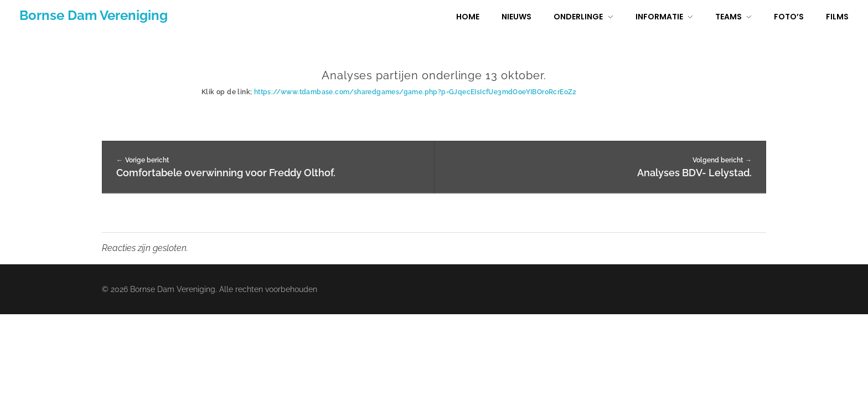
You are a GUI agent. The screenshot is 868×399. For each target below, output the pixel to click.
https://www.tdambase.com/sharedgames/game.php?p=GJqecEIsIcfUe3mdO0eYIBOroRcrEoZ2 (415, 92)
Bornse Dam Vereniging (94, 15)
